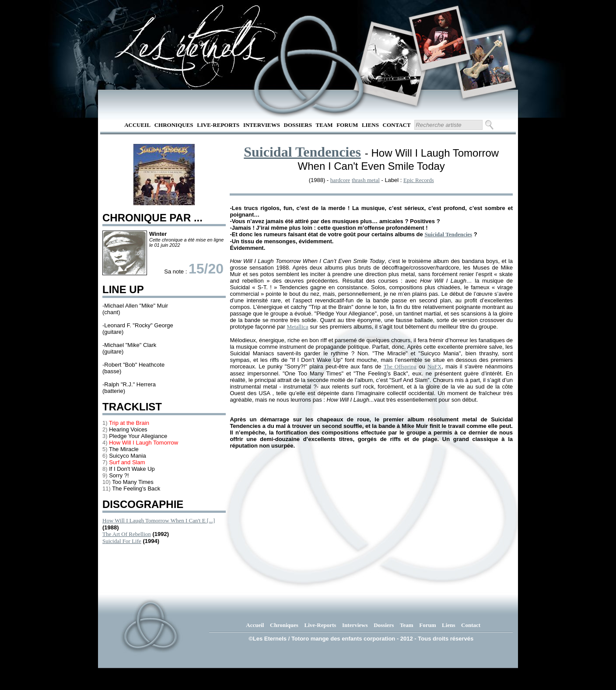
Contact (397, 125)
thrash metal (366, 180)
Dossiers (298, 125)
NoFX (435, 366)
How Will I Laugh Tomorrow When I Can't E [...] (159, 520)
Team (324, 125)
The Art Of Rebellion (127, 534)
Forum (347, 125)
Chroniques (174, 125)
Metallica (297, 327)
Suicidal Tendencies (302, 152)
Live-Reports (218, 125)
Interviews (262, 125)
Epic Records (419, 180)
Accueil (137, 125)
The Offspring (400, 366)
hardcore (340, 180)
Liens (370, 125)
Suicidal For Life (122, 541)
